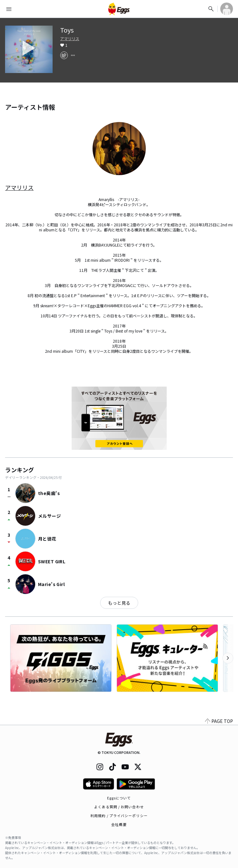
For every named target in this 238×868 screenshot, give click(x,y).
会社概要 (119, 824)
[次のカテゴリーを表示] (228, 658)
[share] (64, 55)
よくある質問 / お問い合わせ (119, 807)
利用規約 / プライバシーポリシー (119, 816)
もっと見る (119, 603)
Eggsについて (119, 798)
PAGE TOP (219, 721)
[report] (73, 55)
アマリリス (70, 39)
